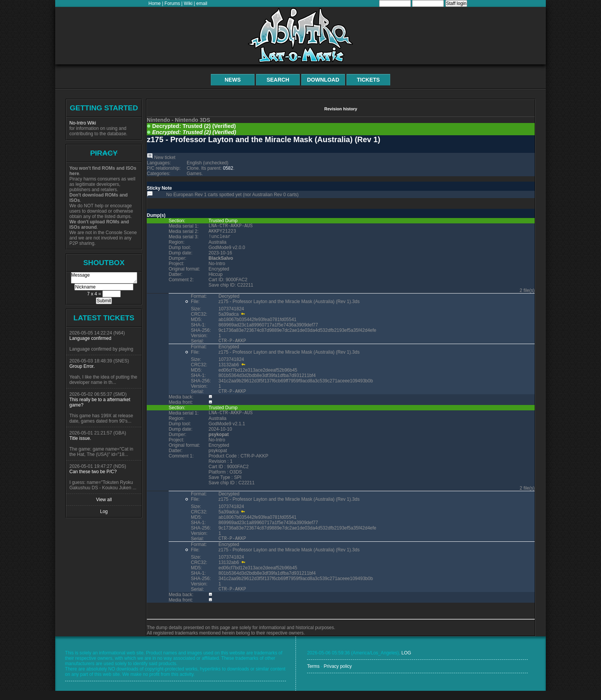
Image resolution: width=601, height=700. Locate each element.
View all (104, 500)
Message (104, 278)
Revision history (341, 109)
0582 (228, 168)
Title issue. (80, 438)
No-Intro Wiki (83, 123)
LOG (406, 662)
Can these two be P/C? (93, 472)
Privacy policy (337, 675)
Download (323, 80)
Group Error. (82, 366)
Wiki (188, 3)
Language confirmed (90, 338)
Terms (313, 675)
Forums (172, 3)
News (233, 80)
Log (104, 511)
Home (154, 3)
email (202, 3)
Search (278, 80)
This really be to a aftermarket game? (100, 402)
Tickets (368, 80)
